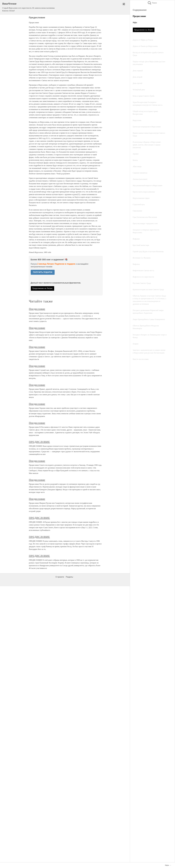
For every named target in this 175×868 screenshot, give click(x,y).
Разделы (69, 577)
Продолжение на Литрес (144, 30)
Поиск (152, 3)
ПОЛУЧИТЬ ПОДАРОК (43, 272)
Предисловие (37, 309)
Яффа (135, 22)
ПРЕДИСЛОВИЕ (39, 442)
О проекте (60, 577)
